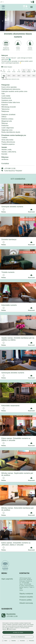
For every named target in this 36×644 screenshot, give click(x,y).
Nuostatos (22, 641)
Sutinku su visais (18, 632)
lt (2, 2)
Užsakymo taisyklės (26, 597)
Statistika (13, 641)
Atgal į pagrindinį (7, 579)
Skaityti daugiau (7, 67)
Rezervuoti (31, 210)
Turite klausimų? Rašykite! (13, 171)
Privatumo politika (26, 600)
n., (25, 7)
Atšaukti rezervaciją (26, 603)
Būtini (5, 641)
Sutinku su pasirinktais (18, 637)
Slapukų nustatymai (26, 594)
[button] (3, 21)
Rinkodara (31, 641)
